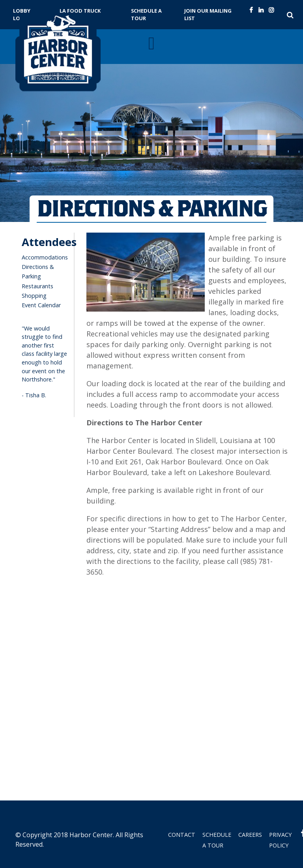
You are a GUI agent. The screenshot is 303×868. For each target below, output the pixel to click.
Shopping (34, 296)
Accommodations (45, 257)
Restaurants (37, 286)
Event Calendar (41, 305)
